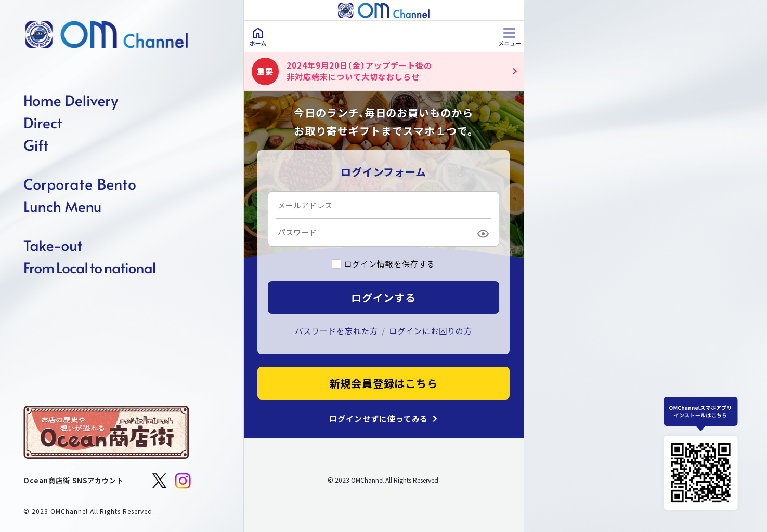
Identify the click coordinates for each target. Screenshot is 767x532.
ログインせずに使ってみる (379, 419)
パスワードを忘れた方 (336, 331)
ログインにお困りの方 (431, 331)
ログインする (384, 297)
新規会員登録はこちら (384, 383)
